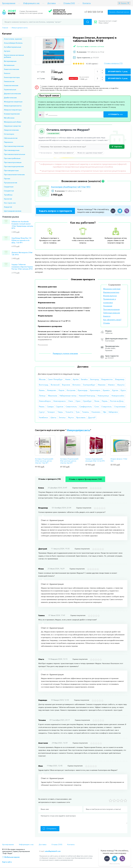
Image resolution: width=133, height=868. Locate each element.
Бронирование (9, 3)
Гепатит (7, 73)
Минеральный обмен (13, 122)
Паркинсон (8, 142)
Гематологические (11, 69)
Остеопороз (9, 134)
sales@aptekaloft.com (53, 851)
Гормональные (10, 89)
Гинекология (9, 81)
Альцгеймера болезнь (13, 43)
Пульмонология (10, 183)
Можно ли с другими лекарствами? (90, 153)
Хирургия (8, 207)
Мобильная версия (12, 857)
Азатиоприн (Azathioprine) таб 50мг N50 (71, 187)
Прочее (7, 179)
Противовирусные (12, 150)
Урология (8, 199)
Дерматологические (12, 94)
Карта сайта (7, 862)
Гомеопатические (11, 85)
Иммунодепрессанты (20, 28)
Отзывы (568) (69, 3)
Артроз (7, 51)
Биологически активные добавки (14, 56)
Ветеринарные (10, 61)
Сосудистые (9, 191)
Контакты (87, 3)
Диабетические (10, 98)
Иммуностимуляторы (13, 110)
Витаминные (9, 65)
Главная (5, 28)
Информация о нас (31, 3)
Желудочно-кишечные (13, 102)
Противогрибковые (12, 158)
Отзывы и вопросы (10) (113, 63)
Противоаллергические (14, 146)
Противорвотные (11, 170)
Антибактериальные (13, 47)
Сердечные (9, 187)
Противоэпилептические (14, 174)
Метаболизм (9, 118)
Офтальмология (11, 138)
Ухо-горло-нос (10, 203)
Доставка (52, 3)
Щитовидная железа (13, 211)
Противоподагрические (14, 166)
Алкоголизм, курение (13, 39)
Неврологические (11, 130)
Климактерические (12, 114)
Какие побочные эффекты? (64, 153)
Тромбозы (8, 195)
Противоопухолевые (13, 162)
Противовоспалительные (15, 154)
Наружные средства (12, 126)
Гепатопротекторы (12, 77)
